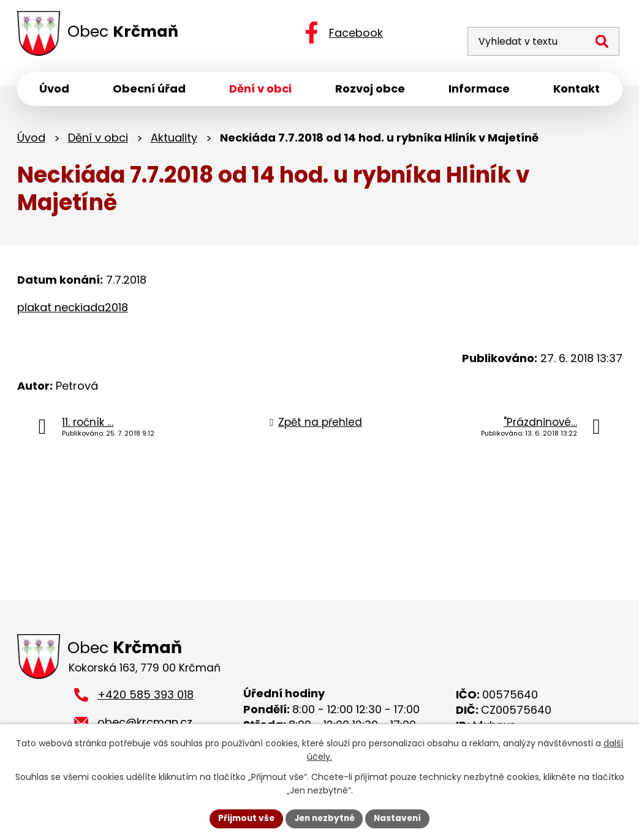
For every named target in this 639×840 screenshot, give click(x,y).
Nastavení (401, 818)
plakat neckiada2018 (73, 309)
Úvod (31, 139)
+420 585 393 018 (146, 698)
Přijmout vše (244, 818)
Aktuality (174, 139)
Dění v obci (98, 139)
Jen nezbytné (324, 818)
